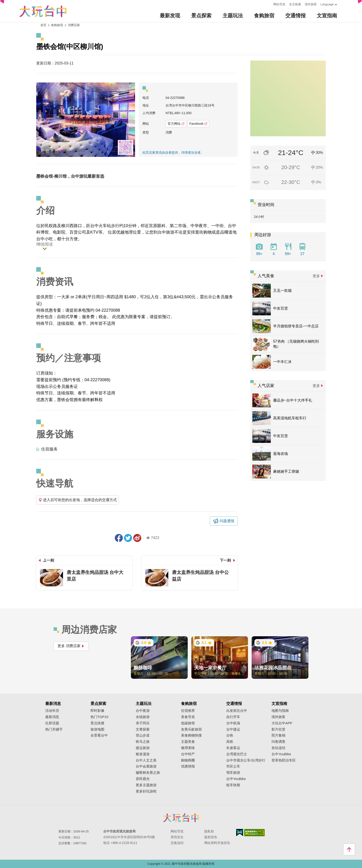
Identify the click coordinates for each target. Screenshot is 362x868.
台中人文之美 (146, 760)
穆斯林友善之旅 (148, 773)
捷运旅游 (143, 748)
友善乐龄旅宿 (191, 729)
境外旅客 (311, 4)
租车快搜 (233, 785)
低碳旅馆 (188, 723)
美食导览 (188, 717)
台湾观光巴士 (237, 754)
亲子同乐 (143, 723)
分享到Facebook (119, 538)
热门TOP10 (99, 717)
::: (268, 4)
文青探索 (143, 729)
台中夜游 (143, 711)
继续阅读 (45, 244)
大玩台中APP (282, 723)
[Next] (132, 120)
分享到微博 (137, 538)
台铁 (230, 735)
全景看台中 (99, 735)
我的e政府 (240, 833)
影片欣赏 (278, 729)
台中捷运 (233, 729)
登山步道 (143, 735)
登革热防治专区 (284, 760)
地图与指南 (280, 711)
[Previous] (40, 120)
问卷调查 (278, 742)
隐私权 (209, 831)
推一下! (128, 538)
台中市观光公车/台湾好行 (246, 760)
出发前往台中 (237, 711)
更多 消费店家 (71, 646)
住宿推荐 (188, 711)
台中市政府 (181, 818)
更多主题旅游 (146, 785)
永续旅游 (143, 717)
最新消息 (52, 717)
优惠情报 (188, 766)
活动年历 (52, 711)
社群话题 (52, 723)
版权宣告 (211, 837)
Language (327, 4)
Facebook (198, 124)
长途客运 (233, 748)
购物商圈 (188, 760)
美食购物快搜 (191, 735)
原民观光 (143, 779)
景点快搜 (97, 723)
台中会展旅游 (146, 766)
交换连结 (177, 843)
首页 (43, 25)
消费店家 (74, 25)
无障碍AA (255, 833)
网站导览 (279, 4)
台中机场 (233, 723)
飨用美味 (188, 748)
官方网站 (176, 124)
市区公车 (233, 766)
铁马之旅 (143, 742)
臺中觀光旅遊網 (43, 11)
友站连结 (278, 748)
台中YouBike (236, 779)
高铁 (230, 742)
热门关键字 (54, 729)
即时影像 (97, 711)
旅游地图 (97, 729)
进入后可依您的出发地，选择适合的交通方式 (78, 500)
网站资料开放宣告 (217, 843)
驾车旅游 (233, 773)
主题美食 (188, 742)
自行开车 (233, 717)
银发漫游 (143, 754)
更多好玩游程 (146, 791)
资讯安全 (177, 837)
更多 (316, 276)
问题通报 (227, 521)
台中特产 (188, 754)
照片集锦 (278, 735)
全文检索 (295, 4)
